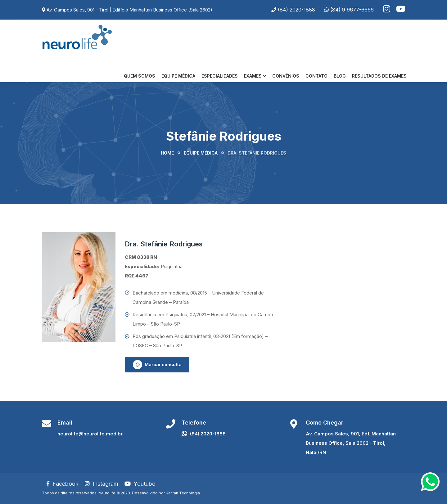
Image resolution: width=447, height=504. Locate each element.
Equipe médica (201, 153)
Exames (253, 76)
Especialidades (220, 76)
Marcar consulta (157, 365)
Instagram (102, 484)
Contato (316, 76)
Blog (340, 76)
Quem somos (140, 76)
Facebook (63, 484)
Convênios (286, 76)
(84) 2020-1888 (296, 10)
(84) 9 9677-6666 (352, 10)
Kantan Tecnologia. (183, 493)
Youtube (140, 484)
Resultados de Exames (379, 76)
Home (167, 153)
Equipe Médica (178, 76)
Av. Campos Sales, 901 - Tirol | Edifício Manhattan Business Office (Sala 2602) (129, 10)
